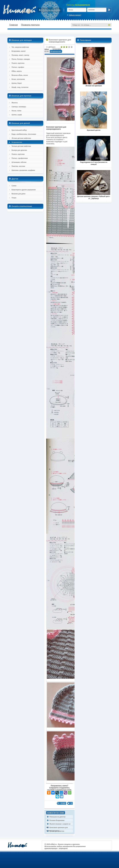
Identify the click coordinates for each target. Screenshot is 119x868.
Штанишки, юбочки (19, 162)
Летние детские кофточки (21, 138)
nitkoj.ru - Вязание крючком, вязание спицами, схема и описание (27, 10)
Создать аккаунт (50, 10)
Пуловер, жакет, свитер (20, 55)
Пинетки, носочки (18, 166)
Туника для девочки (57, 831)
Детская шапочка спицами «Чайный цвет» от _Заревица (94, 196)
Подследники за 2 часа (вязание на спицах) (94, 162)
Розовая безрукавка (57, 820)
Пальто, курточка (18, 63)
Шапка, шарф (17, 115)
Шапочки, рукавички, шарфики (23, 170)
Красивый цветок (94, 129)
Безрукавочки (17, 142)
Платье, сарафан (18, 67)
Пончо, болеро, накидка (21, 59)
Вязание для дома (19, 194)
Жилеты (15, 103)
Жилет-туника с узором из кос (58, 824)
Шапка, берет (17, 83)
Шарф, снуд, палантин (20, 87)
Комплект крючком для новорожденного (57, 828)
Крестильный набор (19, 130)
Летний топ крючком (94, 85)
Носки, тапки (16, 111)
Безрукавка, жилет (19, 51)
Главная (14, 25)
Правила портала (30, 25)
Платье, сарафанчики (20, 158)
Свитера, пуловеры (19, 107)
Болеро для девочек (19, 150)
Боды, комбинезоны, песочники (24, 134)
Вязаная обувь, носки (20, 75)
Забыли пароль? (75, 15)
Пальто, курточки (18, 154)
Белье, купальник (18, 79)
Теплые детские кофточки (21, 146)
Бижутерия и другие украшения (24, 190)
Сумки (14, 186)
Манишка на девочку (57, 817)
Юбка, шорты (17, 71)
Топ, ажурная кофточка (20, 47)
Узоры (14, 198)
